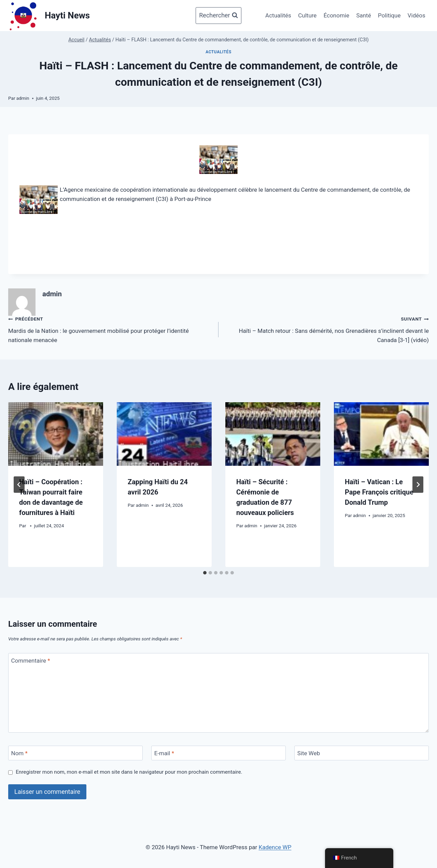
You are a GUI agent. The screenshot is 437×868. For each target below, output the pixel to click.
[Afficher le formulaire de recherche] (218, 16)
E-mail (164, 753)
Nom (19, 753)
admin (23, 98)
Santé (363, 15)
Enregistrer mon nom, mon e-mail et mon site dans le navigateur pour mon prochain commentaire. (129, 772)
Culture (307, 15)
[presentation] (56, 434)
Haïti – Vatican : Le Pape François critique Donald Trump (379, 492)
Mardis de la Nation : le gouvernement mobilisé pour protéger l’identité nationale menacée (110, 329)
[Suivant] (418, 485)
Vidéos (417, 15)
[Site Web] (362, 753)
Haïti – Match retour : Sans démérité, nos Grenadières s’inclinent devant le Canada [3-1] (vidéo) (327, 329)
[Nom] (75, 753)
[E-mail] (218, 753)
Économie (336, 15)
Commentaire (31, 661)
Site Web (309, 753)
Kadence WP (275, 847)
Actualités (278, 15)
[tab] (205, 573)
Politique (389, 15)
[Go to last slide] (19, 485)
